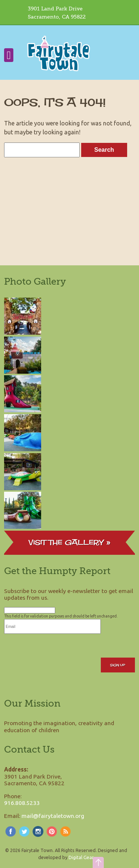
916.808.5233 (22, 803)
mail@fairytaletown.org (53, 816)
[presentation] (60, 648)
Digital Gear (81, 857)
